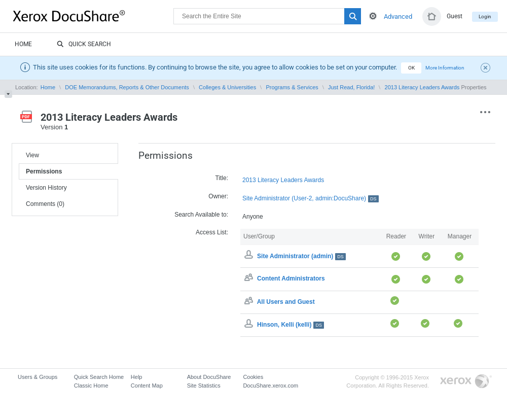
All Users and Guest (286, 302)
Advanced (398, 16)
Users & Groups (38, 377)
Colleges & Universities (227, 87)
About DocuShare (209, 377)
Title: (222, 178)
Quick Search (84, 45)
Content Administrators (291, 279)
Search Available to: (201, 215)
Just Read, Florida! (351, 87)
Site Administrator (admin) (301, 256)
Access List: (212, 232)
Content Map (147, 386)
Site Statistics (204, 386)
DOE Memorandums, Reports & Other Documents (127, 87)
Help (137, 377)
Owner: (218, 196)
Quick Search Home (99, 377)
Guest (455, 16)
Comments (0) (45, 204)
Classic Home (91, 386)
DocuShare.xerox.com (270, 386)
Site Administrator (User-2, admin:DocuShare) (311, 199)
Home (23, 44)
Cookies (253, 377)
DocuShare (93, 16)
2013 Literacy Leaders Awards (422, 87)
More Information (445, 68)
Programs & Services (292, 87)
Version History (46, 188)
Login (485, 16)
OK (411, 68)
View (32, 155)
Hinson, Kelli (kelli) (291, 325)
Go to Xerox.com (466, 382)
